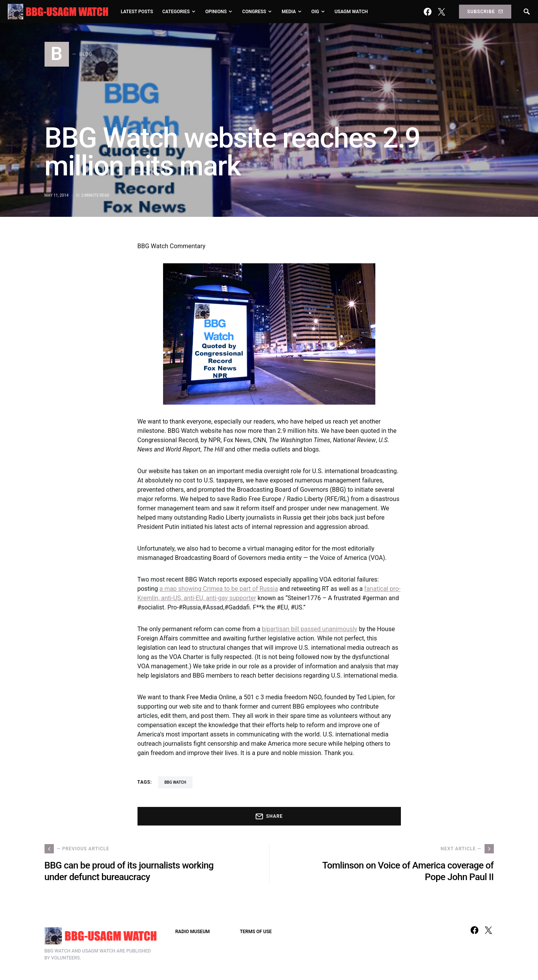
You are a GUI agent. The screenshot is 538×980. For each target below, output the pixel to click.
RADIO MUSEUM (193, 932)
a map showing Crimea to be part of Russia (219, 589)
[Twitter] (442, 12)
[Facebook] (428, 12)
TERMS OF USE (256, 932)
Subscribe (485, 12)
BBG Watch (175, 782)
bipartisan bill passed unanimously (309, 629)
